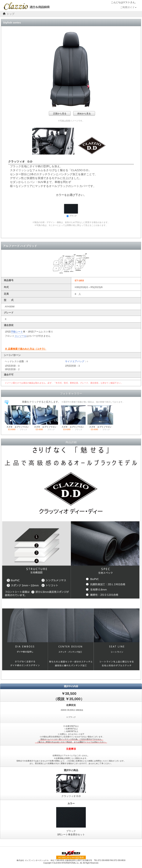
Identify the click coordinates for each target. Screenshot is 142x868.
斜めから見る (84, 114)
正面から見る (60, 114)
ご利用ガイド (128, 7)
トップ (11, 14)
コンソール (20, 336)
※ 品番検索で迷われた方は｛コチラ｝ (26, 349)
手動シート (17, 332)
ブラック (71, 211)
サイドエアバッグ (75, 361)
